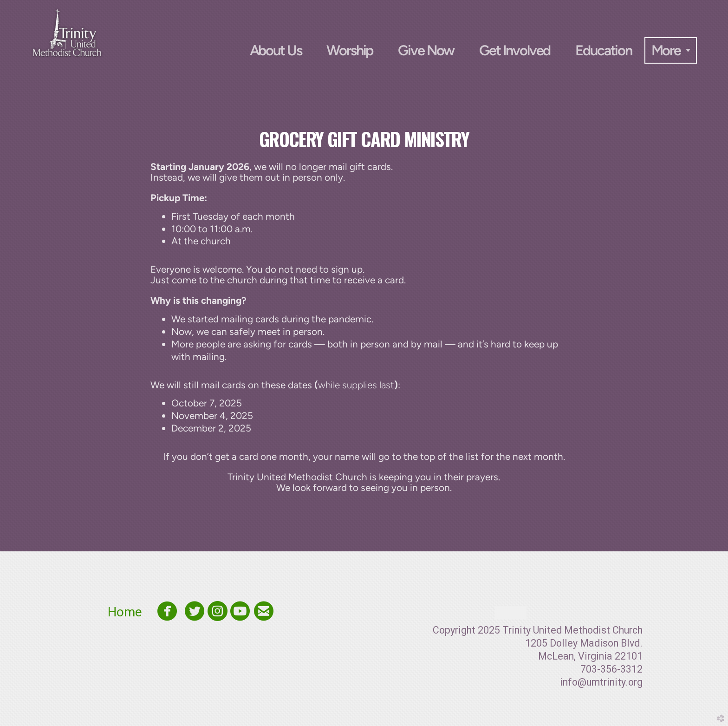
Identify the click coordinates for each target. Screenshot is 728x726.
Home (130, 612)
